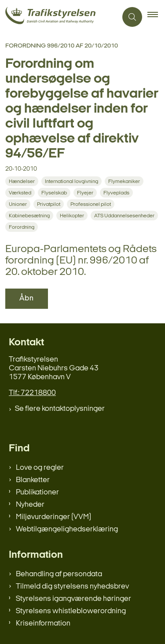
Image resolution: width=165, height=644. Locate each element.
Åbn (27, 298)
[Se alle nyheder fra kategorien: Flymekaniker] (125, 181)
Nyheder (30, 505)
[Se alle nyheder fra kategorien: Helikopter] (73, 216)
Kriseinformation (43, 624)
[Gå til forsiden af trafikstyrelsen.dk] (59, 17)
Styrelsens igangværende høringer (73, 599)
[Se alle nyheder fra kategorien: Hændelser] (23, 181)
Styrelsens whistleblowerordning (71, 611)
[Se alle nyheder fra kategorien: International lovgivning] (72, 181)
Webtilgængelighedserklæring (67, 529)
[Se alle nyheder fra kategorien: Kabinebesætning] (30, 216)
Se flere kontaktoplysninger (60, 409)
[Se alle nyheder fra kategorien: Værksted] (21, 193)
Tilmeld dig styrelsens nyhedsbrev (72, 587)
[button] (156, 17)
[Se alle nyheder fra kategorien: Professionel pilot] (92, 204)
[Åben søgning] (132, 17)
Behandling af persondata (59, 574)
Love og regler (40, 468)
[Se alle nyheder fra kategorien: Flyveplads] (117, 193)
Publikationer (37, 492)
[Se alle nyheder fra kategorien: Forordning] (22, 227)
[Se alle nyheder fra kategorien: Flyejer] (86, 193)
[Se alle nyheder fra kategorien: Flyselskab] (55, 193)
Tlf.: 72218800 (32, 393)
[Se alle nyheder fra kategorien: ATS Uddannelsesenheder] (125, 216)
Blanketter (33, 480)
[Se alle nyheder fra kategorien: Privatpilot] (49, 204)
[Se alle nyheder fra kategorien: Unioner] (19, 204)
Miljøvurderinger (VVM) (53, 517)
